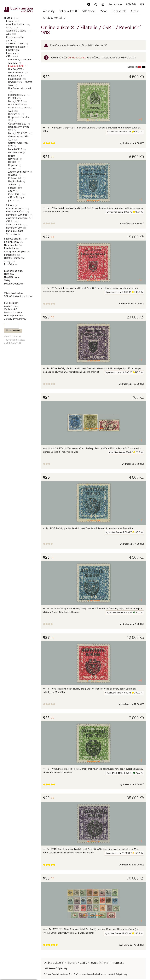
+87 (140, 280)
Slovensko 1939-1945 (17, 215)
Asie (8, 34)
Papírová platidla (13, 239)
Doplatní (13, 165)
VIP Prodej (89, 11)
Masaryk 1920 (15, 101)
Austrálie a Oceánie (16, 31)
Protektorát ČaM (15, 212)
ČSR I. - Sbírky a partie (16, 199)
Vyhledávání (10, 309)
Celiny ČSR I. (14, 194)
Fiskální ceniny (11, 242)
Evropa (10, 21)
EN (142, 5)
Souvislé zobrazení (14, 284)
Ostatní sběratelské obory (14, 260)
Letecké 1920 (15, 149)
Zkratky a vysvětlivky (15, 319)
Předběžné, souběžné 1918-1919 (19, 61)
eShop (104, 11)
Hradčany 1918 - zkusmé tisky (20, 84)
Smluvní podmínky (13, 316)
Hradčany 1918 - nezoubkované (16, 71)
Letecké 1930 (15, 153)
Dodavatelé (119, 11)
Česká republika (14, 225)
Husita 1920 (14, 114)
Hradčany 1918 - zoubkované (16, 77)
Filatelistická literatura (13, 52)
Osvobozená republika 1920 (20, 109)
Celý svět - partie (15, 44)
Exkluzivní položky (14, 271)
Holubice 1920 (16, 105)
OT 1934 (12, 162)
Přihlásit (131, 5)
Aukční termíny (12, 306)
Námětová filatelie (16, 47)
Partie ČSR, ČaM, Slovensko (15, 233)
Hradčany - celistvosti (19, 89)
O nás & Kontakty (54, 18)
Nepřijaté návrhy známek (17, 183)
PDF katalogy (11, 303)
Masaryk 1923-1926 (18, 133)
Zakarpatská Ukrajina (17, 218)
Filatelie (8, 18)
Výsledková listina (13, 293)
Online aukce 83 (68, 11)
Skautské (13, 175)
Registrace (115, 5)
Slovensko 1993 (14, 228)
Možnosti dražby (13, 313)
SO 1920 (12, 169)
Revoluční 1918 (16, 66)
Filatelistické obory (15, 189)
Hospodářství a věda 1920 (19, 119)
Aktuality (49, 11)
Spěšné (12, 156)
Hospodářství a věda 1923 (19, 129)
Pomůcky (9, 264)
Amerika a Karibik (15, 25)
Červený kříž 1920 (17, 124)
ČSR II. (9, 221)
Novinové (13, 159)
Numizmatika (11, 245)
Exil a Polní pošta (15, 209)
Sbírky (7, 281)
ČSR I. (9, 56)
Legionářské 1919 (17, 95)
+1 (141, 119)
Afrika (9, 28)
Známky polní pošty (18, 172)
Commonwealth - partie (15, 39)
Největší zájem (12, 277)
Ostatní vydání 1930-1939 (19, 145)
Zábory (10, 205)
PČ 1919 (12, 98)
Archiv (135, 11)
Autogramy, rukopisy (15, 252)
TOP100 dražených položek (18, 297)
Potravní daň (15, 178)
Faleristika (9, 249)
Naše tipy (9, 274)
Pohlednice (10, 255)
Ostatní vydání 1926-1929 (19, 138)
